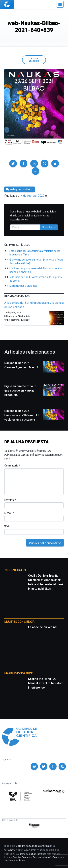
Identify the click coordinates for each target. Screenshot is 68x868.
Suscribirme (49, 227)
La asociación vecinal (43, 627)
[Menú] (60, 4)
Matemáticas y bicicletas (23, 286)
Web (7, 526)
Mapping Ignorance (18, 673)
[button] (13, 163)
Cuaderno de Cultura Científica (31, 854)
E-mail (9, 513)
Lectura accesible (34, 60)
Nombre (10, 500)
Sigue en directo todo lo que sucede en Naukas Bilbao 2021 (20, 391)
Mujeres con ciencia (19, 622)
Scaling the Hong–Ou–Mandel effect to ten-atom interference (46, 683)
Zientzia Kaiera (15, 570)
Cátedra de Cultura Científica (32, 846)
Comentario (12, 466)
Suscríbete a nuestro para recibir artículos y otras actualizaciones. (33, 216)
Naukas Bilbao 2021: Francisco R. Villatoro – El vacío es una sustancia (21, 415)
